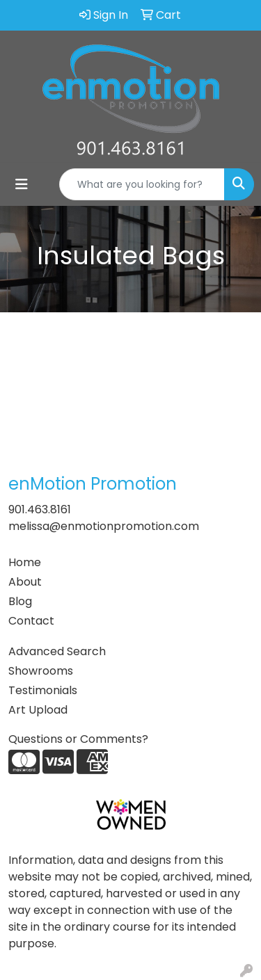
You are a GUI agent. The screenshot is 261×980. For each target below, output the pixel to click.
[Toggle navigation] (22, 184)
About (25, 582)
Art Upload (38, 710)
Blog (20, 601)
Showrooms (41, 671)
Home (25, 562)
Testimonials (43, 690)
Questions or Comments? (78, 739)
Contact (31, 621)
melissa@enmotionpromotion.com (104, 526)
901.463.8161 (40, 509)
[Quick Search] (142, 184)
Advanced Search (57, 651)
